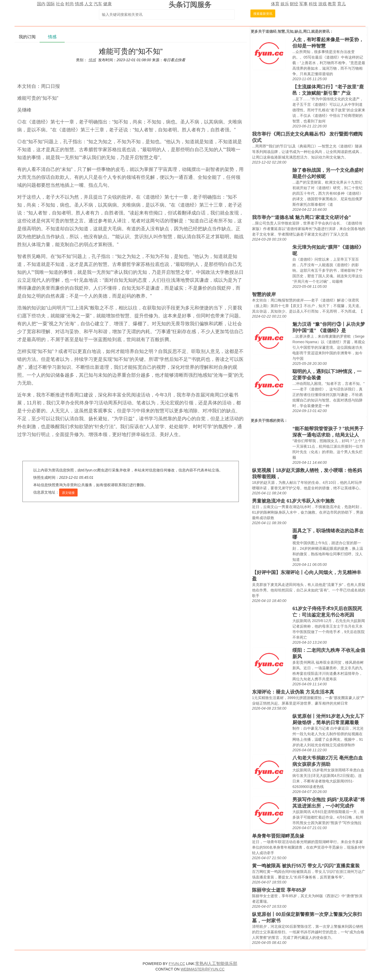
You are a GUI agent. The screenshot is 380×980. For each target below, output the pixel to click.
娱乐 (285, 4)
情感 (79, 4)
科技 (313, 4)
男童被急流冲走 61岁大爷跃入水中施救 (293, 501)
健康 (107, 4)
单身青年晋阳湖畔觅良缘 (278, 836)
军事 (303, 4)
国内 (41, 4)
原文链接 (68, 493)
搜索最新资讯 (263, 14)
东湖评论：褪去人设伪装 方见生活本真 (293, 692)
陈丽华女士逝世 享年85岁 (279, 890)
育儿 (341, 4)
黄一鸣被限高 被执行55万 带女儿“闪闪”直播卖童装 (306, 866)
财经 (294, 4)
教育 (332, 4)
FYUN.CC (177, 964)
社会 (60, 4)
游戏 (322, 4)
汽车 (98, 4)
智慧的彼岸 (264, 294)
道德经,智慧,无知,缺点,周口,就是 (292, 31)
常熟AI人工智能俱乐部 (216, 964)
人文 (89, 4)
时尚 (70, 4)
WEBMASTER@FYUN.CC (203, 969)
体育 (275, 4)
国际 (51, 4)
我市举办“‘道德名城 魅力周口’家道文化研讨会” (301, 217)
